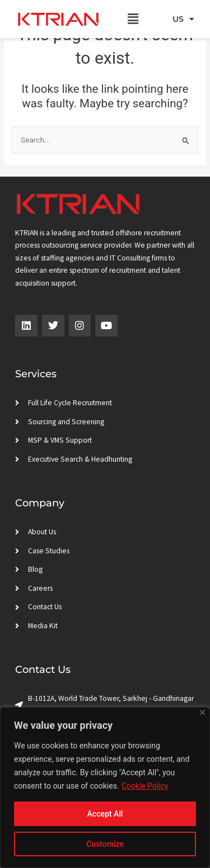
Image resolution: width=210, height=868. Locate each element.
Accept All (105, 814)
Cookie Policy (145, 786)
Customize (105, 844)
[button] (133, 19)
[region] (105, 788)
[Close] (202, 712)
